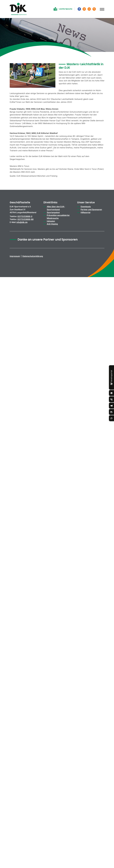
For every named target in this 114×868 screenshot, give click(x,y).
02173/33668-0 (25, 216)
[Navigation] (101, 8)
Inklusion (51, 221)
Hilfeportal (85, 212)
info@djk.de (22, 222)
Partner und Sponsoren (91, 209)
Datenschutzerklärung (33, 256)
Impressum (15, 256)
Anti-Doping (52, 224)
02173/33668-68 (25, 219)
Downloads (86, 207)
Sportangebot (53, 212)
